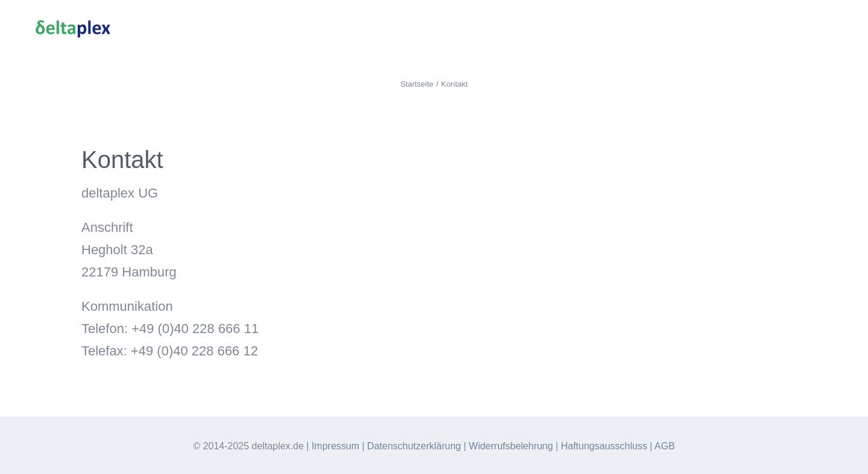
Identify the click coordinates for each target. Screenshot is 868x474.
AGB (665, 446)
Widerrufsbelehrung (511, 446)
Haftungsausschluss (604, 446)
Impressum (335, 446)
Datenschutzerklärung (414, 446)
